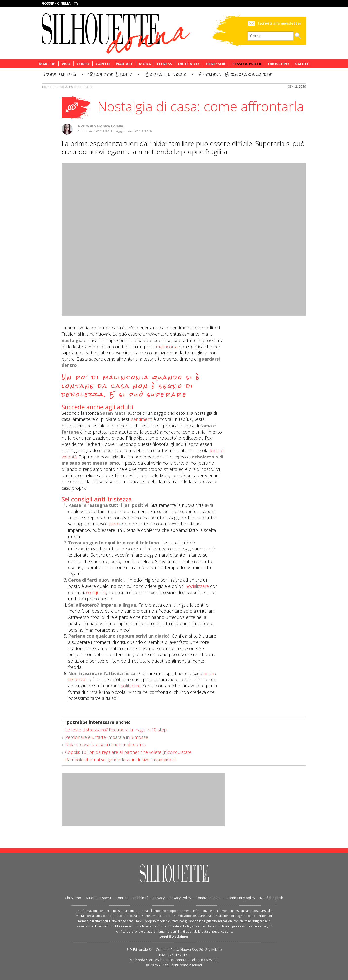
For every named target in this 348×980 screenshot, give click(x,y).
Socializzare (197, 586)
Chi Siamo (73, 898)
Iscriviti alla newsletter (280, 23)
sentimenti (142, 419)
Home (47, 87)
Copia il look (166, 74)
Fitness (164, 64)
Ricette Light (111, 74)
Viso (66, 64)
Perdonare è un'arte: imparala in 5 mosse (107, 737)
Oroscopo (278, 64)
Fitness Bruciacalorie (236, 74)
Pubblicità (141, 898)
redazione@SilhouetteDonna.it (162, 960)
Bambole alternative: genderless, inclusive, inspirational (120, 760)
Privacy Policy (180, 898)
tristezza (77, 679)
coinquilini (96, 592)
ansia (208, 673)
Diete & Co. (189, 64)
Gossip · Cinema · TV (60, 3)
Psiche (87, 87)
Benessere (216, 64)
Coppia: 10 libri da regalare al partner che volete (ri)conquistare (128, 752)
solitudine (131, 686)
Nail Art (125, 64)
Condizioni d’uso (209, 898)
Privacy (159, 898)
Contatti (122, 898)
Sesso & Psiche (247, 64)
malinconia (167, 347)
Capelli (103, 64)
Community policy (241, 898)
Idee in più (61, 74)
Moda (145, 64)
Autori (91, 898)
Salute (302, 64)
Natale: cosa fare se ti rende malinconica (106, 744)
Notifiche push (271, 898)
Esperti (106, 898)
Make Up (47, 64)
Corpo (83, 64)
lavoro (113, 524)
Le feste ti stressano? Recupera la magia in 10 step (116, 730)
